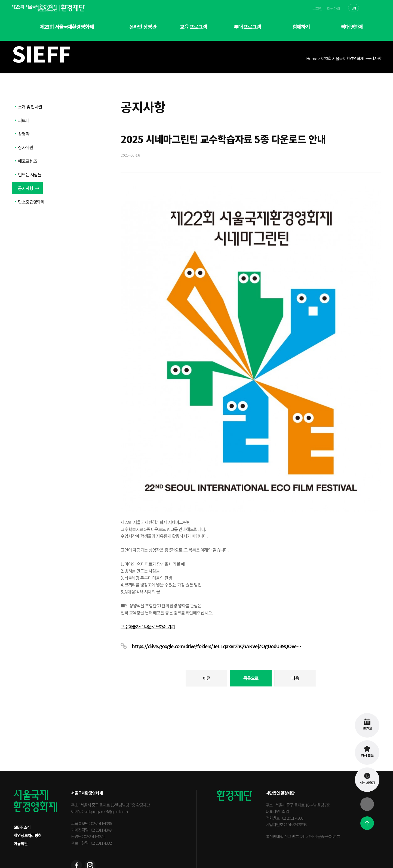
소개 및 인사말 (30, 107)
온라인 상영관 (143, 26)
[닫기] (367, 804)
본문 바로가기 (0, 0)
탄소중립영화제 (31, 202)
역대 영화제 (352, 26)
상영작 (24, 134)
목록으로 (251, 636)
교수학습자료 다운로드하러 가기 (148, 585)
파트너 (24, 120)
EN (354, 8)
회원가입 (333, 8)
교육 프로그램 (193, 26)
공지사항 (25, 188)
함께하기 (301, 26)
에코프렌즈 (27, 161)
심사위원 (25, 147)
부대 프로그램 (247, 26)
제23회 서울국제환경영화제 (67, 26)
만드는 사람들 (30, 174)
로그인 (317, 8)
